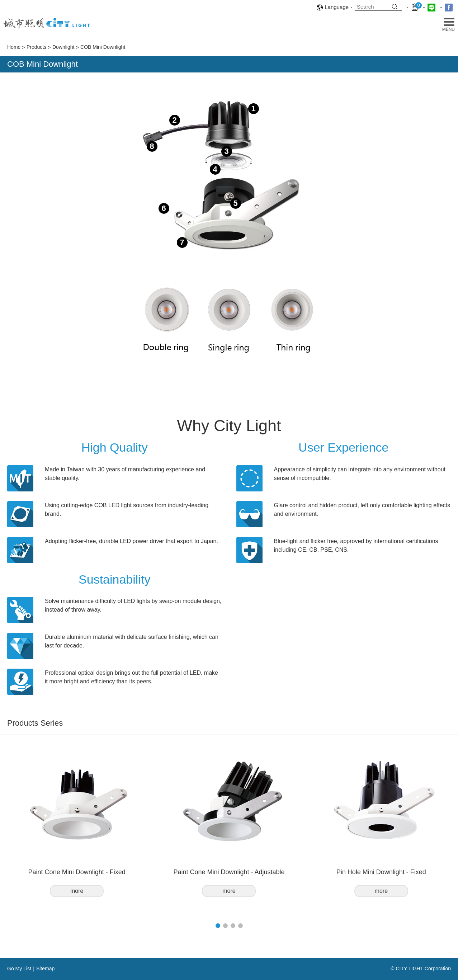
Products (36, 47)
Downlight (63, 47)
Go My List (19, 969)
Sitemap (45, 969)
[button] (218, 926)
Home (14, 47)
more (77, 891)
